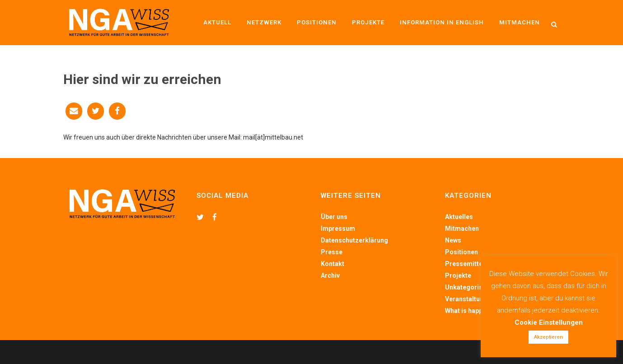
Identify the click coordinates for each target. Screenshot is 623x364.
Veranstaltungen (470, 299)
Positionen (461, 252)
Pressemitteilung (471, 264)
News (453, 240)
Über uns (334, 217)
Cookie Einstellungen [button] (549, 322)
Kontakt (333, 264)
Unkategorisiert (469, 287)
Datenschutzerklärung (354, 240)
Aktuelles (459, 217)
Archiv (330, 275)
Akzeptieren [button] (548, 337)
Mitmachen (462, 229)
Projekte (458, 275)
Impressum (338, 229)
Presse (332, 252)
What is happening (472, 311)
